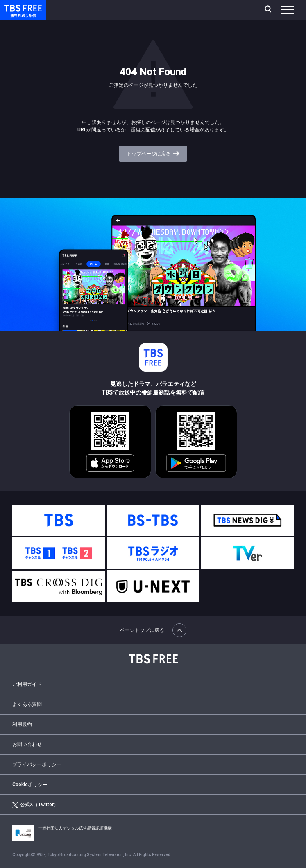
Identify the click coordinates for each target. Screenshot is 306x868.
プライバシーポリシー (37, 764)
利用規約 (22, 724)
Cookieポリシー (30, 785)
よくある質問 (27, 704)
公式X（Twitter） (35, 805)
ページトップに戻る (153, 630)
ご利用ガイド (27, 684)
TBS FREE (14, 8)
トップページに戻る (153, 154)
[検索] (269, 10)
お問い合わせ (27, 744)
